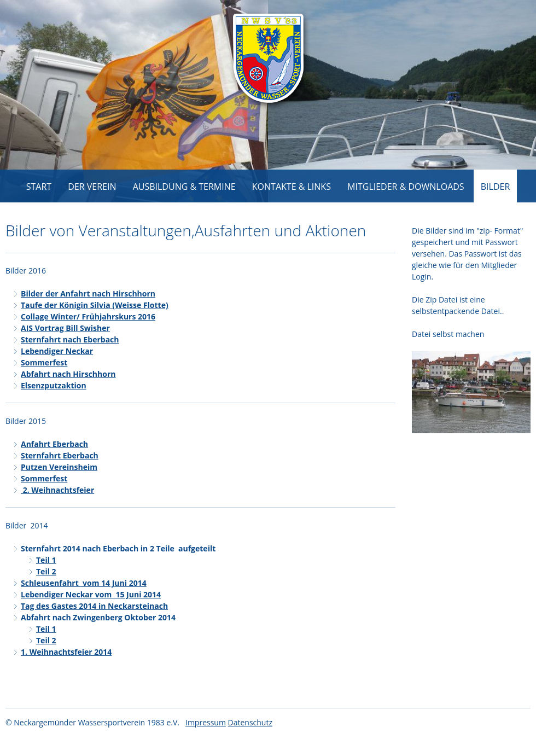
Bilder (496, 187)
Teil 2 (46, 571)
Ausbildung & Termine (184, 187)
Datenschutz (250, 722)
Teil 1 (46, 560)
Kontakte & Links (292, 187)
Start (39, 187)
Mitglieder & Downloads (406, 187)
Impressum (206, 722)
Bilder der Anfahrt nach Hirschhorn (88, 293)
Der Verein (92, 187)
